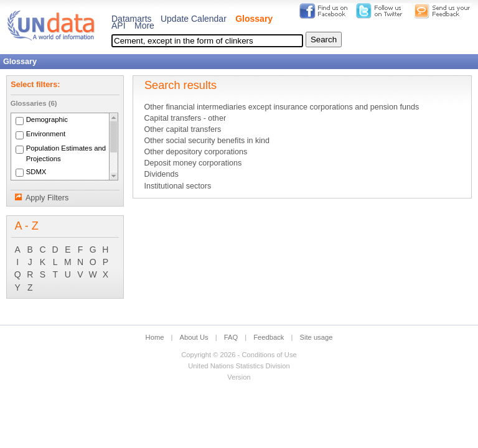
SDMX (36, 172)
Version (239, 377)
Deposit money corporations (193, 163)
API (119, 26)
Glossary (254, 19)
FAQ (231, 337)
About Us (194, 337)
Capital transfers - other (185, 118)
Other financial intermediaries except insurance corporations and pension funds (281, 107)
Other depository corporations (195, 152)
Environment (46, 134)
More (144, 26)
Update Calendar (194, 19)
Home (155, 337)
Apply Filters (47, 198)
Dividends (161, 174)
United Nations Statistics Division (239, 366)
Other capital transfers (182, 129)
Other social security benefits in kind (207, 141)
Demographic (47, 120)
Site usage (316, 337)
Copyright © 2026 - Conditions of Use (239, 355)
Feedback (269, 337)
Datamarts (132, 19)
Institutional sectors (177, 186)
